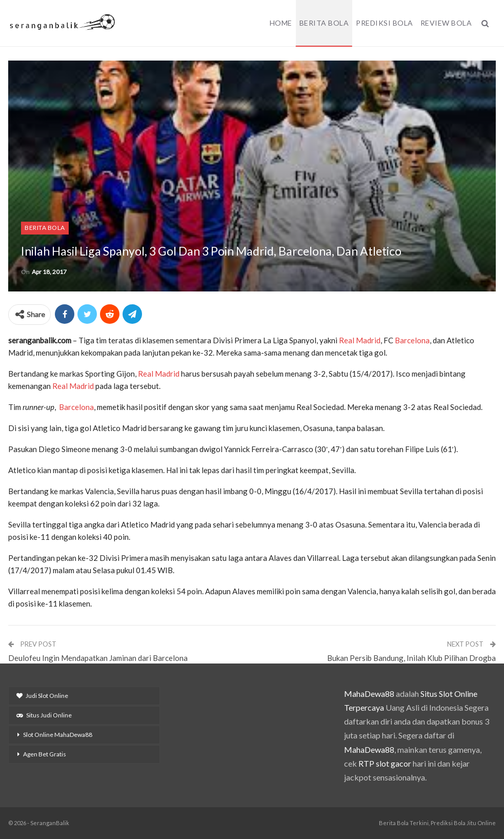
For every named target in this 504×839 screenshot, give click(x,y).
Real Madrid (360, 340)
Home (281, 23)
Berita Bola (324, 23)
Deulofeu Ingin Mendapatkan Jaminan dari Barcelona (98, 658)
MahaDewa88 (369, 694)
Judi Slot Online (42, 696)
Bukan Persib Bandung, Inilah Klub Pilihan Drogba (411, 658)
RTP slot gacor (385, 763)
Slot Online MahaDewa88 (58, 735)
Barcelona (412, 340)
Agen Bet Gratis (45, 754)
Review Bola (446, 23)
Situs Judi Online (44, 715)
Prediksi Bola (385, 23)
